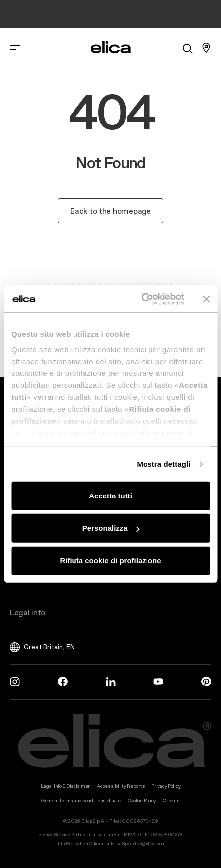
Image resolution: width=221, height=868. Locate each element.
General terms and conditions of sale (81, 800)
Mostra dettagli (163, 464)
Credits (171, 800)
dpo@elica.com (149, 843)
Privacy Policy (166, 786)
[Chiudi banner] (206, 299)
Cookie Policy (142, 800)
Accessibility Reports (121, 786)
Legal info (28, 612)
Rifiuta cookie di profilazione (110, 560)
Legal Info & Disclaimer (66, 786)
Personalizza (111, 528)
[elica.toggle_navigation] (15, 48)
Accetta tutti (110, 495)
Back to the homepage (110, 211)
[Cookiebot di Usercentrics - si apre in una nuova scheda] (141, 299)
